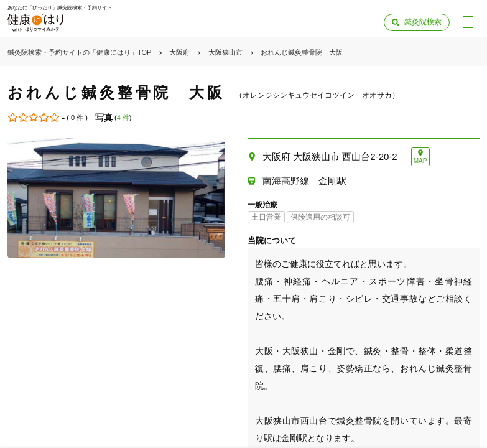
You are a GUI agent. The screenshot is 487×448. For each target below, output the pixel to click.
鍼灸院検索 (423, 22)
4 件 (123, 118)
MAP (420, 161)
